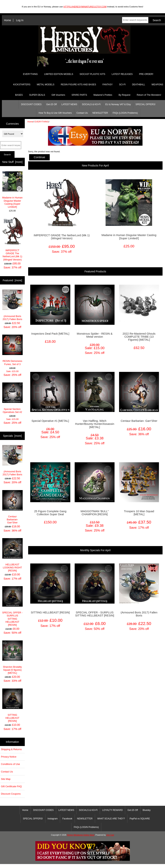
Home (7, 20)
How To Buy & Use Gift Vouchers (55, 113)
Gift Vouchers (58, 95)
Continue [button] (39, 157)
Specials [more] (12, 436)
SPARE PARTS (79, 95)
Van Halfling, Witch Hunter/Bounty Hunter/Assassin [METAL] (95, 424)
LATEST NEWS (69, 104)
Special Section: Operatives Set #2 (12, 398)
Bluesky (147, 810)
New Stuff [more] (12, 162)
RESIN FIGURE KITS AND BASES (78, 85)
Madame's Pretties (103, 95)
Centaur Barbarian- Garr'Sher (12, 507)
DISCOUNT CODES (31, 104)
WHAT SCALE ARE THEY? (111, 819)
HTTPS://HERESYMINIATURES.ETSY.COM (85, 7)
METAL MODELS (46, 85)
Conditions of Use (10, 764)
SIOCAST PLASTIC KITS (92, 74)
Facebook (67, 819)
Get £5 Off (52, 104)
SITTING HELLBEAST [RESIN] (12, 706)
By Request (124, 95)
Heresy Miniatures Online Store (81, 835)
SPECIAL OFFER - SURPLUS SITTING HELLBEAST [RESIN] (12, 606)
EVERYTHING (42, 122)
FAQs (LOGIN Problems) (125, 113)
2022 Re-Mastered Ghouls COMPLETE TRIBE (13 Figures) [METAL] (139, 337)
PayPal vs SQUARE (140, 819)
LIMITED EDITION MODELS (59, 74)
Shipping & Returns (11, 749)
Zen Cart (110, 835)
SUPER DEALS (37, 95)
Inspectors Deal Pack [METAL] (50, 334)
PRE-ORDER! (146, 74)
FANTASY (108, 85)
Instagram (53, 819)
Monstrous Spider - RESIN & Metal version (95, 335)
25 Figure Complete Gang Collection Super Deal (50, 513)
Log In (20, 20)
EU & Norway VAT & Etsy (118, 104)
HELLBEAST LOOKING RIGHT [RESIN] (12, 555)
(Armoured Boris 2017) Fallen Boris (12, 305)
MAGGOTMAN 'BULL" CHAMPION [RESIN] (95, 513)
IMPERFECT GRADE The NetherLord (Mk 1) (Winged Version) (12, 239)
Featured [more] (12, 280)
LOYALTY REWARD (112, 810)
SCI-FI (122, 85)
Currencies (12, 124)
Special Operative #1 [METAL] (50, 421)
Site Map (6, 779)
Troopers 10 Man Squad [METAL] (139, 513)
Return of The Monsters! (149, 95)
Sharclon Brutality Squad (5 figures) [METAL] (12, 657)
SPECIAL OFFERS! (146, 104)
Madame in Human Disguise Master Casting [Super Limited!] (12, 190)
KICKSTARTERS (22, 85)
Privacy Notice (9, 757)
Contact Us (82, 113)
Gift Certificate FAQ (11, 786)
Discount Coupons (11, 794)
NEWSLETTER (100, 113)
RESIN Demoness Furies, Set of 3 (12, 350)
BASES (19, 95)
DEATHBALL (139, 85)
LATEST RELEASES (122, 74)
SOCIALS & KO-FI (91, 104)
